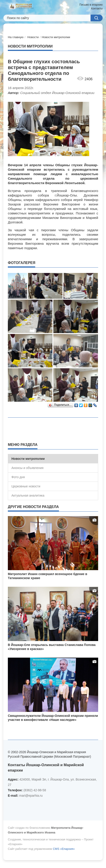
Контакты (97, 9)
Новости (33, 37)
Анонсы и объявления (27, 468)
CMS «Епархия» (64, 849)
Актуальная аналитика (28, 495)
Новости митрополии (56, 37)
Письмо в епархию (91, 5)
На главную (16, 37)
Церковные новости (26, 486)
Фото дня (18, 477)
